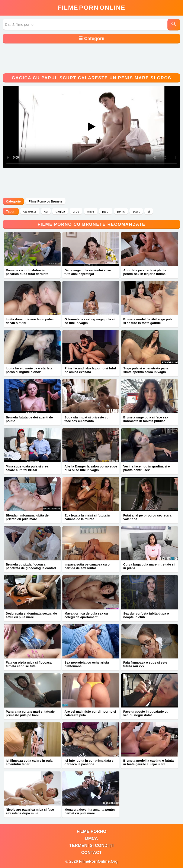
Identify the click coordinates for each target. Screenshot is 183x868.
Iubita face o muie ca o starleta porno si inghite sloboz (29, 370)
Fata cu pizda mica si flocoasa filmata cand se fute (29, 664)
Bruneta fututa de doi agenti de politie (29, 419)
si (149, 211)
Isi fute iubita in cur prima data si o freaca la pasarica (89, 762)
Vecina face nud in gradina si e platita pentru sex (147, 468)
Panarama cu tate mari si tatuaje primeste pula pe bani (30, 713)
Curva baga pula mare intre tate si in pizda (149, 566)
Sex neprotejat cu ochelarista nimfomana (87, 664)
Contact (91, 852)
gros (76, 211)
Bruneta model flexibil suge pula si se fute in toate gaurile (148, 321)
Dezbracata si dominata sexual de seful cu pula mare (31, 615)
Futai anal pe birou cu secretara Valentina (147, 517)
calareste (30, 211)
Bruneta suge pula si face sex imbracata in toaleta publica (146, 419)
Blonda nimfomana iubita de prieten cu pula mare (27, 517)
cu (46, 211)
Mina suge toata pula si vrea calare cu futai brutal (27, 468)
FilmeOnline (91, 8)
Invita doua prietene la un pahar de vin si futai (30, 321)
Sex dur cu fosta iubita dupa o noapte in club (146, 615)
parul (106, 211)
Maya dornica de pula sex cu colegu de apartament (86, 615)
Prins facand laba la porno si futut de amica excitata (90, 370)
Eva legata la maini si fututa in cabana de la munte (87, 517)
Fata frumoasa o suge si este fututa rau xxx (145, 664)
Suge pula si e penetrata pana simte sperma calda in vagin (146, 370)
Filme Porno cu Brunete (45, 201)
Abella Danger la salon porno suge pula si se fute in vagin (91, 468)
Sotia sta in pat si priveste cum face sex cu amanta (88, 419)
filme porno (92, 831)
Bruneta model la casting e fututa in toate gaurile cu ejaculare (149, 762)
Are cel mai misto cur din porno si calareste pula (90, 713)
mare (91, 211)
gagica (60, 211)
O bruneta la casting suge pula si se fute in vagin (89, 321)
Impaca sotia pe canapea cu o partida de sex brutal (87, 566)
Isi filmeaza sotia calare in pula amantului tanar (29, 762)
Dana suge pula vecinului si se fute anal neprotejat (88, 272)
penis (121, 211)
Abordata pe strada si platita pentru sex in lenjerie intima (145, 272)
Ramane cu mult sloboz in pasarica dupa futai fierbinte (27, 272)
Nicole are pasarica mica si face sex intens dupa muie (30, 811)
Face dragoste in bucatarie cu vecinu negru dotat (146, 713)
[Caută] (174, 25)
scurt (136, 211)
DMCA (91, 838)
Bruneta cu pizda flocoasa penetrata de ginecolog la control (31, 566)
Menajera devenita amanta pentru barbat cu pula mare (90, 811)
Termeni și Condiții (91, 845)
